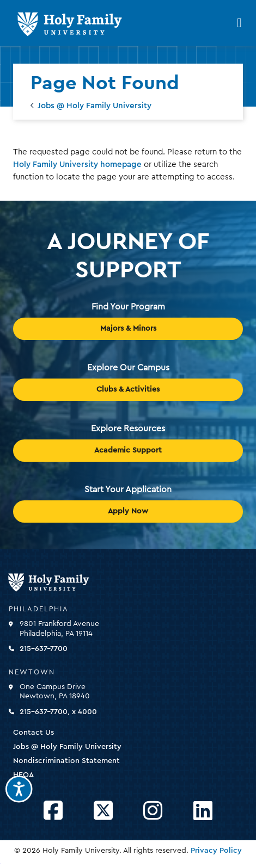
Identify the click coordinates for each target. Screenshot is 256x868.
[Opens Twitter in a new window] (103, 811)
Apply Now (128, 511)
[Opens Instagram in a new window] (153, 811)
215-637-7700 (44, 649)
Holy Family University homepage (77, 165)
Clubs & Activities (128, 389)
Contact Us (33, 733)
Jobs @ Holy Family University (95, 106)
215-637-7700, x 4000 (58, 712)
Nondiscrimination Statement (66, 761)
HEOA (23, 775)
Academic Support (128, 450)
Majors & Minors (128, 328)
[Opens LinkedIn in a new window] (203, 811)
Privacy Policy (216, 851)
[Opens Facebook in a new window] (53, 811)
